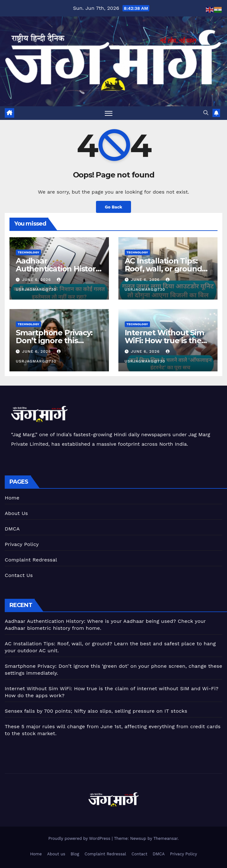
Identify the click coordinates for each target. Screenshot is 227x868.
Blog (75, 854)
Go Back (114, 207)
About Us (16, 513)
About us (56, 854)
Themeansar (166, 838)
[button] (206, 113)
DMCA (12, 529)
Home (12, 498)
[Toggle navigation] (109, 113)
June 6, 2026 (37, 280)
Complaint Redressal (31, 560)
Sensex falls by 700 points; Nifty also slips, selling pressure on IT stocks (96, 711)
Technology (28, 252)
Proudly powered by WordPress (80, 838)
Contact (139, 854)
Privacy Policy (22, 544)
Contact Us (19, 575)
